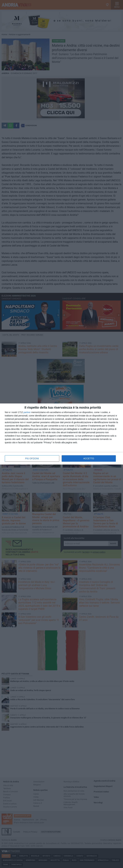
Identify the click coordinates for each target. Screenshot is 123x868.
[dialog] (61, 434)
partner (27, 412)
